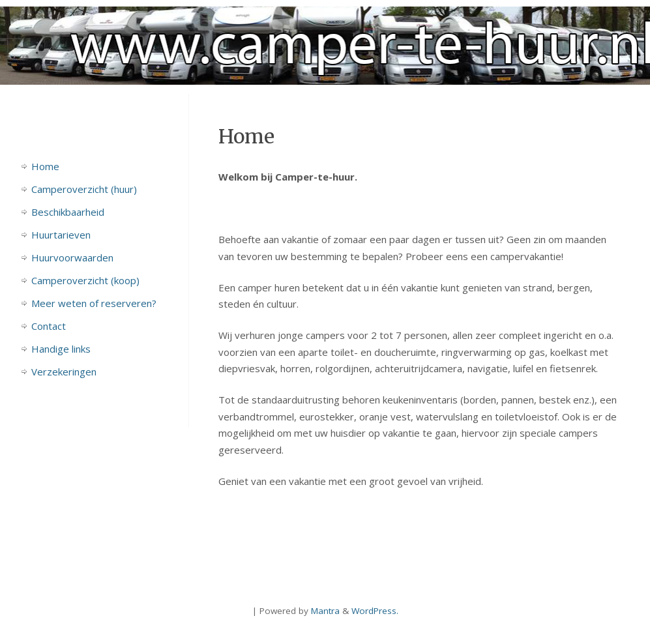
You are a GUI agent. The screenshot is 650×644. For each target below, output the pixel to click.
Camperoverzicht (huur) (84, 189)
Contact (49, 326)
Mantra (325, 611)
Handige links (61, 349)
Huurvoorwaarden (72, 257)
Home (45, 166)
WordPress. (375, 611)
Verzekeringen (64, 372)
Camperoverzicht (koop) (85, 280)
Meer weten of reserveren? (94, 303)
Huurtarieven (61, 235)
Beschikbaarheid (68, 212)
